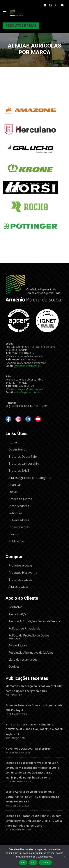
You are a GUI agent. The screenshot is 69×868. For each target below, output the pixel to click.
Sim (23, 863)
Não (33, 863)
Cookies (45, 863)
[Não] (64, 856)
